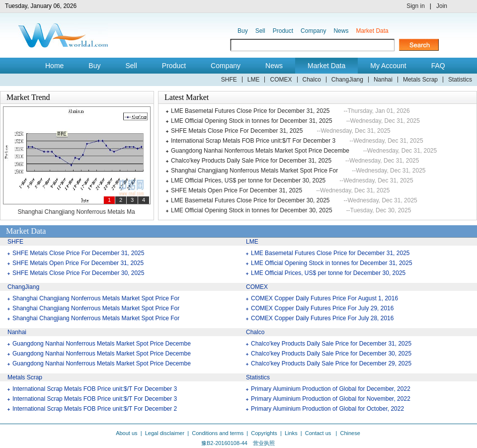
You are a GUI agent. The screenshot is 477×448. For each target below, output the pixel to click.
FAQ (438, 66)
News (341, 31)
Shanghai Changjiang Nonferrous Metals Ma (76, 212)
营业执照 (264, 443)
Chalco (312, 80)
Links (291, 433)
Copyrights (264, 433)
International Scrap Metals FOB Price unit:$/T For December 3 (253, 141)
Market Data (372, 31)
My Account (388, 66)
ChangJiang (347, 80)
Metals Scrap (420, 80)
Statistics (460, 80)
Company (313, 31)
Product (283, 31)
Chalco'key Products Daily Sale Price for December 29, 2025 (331, 363)
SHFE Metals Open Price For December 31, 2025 (237, 190)
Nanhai (383, 80)
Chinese (350, 433)
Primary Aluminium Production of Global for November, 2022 (331, 399)
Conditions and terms (218, 433)
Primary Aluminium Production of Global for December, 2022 (331, 389)
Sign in (416, 6)
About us (126, 433)
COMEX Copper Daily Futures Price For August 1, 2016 (324, 298)
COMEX (281, 80)
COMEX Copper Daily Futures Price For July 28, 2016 (322, 318)
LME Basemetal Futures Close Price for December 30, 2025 (250, 200)
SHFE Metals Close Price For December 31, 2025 (237, 131)
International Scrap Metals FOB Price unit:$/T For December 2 (95, 409)
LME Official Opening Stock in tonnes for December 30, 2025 (252, 210)
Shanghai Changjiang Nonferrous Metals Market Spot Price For (254, 171)
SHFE (229, 80)
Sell (260, 31)
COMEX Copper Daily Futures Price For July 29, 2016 (322, 308)
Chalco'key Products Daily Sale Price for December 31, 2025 (251, 161)
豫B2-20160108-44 (224, 443)
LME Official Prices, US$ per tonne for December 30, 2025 (248, 180)
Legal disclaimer (165, 433)
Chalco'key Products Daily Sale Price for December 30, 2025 (331, 354)
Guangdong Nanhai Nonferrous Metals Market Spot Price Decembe (260, 151)
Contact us (319, 433)
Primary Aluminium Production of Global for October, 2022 (327, 409)
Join (442, 6)
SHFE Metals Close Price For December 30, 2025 (78, 273)
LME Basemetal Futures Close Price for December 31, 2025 (250, 111)
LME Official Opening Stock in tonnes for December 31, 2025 (252, 121)
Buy (243, 31)
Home (54, 66)
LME (254, 80)
